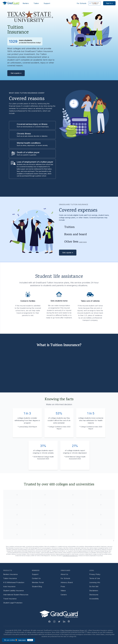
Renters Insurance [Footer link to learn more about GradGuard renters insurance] (10, 574)
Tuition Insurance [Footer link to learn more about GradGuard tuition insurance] (10, 578)
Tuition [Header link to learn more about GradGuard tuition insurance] (36, 3)
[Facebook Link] (49, 622)
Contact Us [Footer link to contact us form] (36, 578)
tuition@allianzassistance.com (70, 556)
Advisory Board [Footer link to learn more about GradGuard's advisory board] (67, 582)
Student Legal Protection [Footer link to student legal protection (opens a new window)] (13, 603)
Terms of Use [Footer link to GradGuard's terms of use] (95, 578)
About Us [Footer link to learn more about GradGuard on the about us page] (64, 574)
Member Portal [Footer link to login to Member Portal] (38, 582)
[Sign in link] (109, 3)
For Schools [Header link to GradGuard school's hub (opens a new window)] (82, 3)
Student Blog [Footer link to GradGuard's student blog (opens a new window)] (37, 586)
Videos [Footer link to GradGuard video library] (63, 591)
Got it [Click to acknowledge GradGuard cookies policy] (30, 640)
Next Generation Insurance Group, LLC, (74, 630)
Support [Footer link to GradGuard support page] (35, 574)
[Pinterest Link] (69, 621)
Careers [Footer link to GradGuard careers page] (64, 595)
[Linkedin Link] (64, 622)
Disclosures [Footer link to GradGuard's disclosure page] (94, 595)
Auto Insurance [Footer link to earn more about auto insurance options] (9, 586)
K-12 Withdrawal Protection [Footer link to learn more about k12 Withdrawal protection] (14, 582)
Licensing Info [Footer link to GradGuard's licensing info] (95, 582)
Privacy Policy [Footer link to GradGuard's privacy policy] (95, 574)
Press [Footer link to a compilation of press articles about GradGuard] (63, 586)
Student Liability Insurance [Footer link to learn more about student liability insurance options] (13, 591)
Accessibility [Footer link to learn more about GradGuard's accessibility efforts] (94, 599)
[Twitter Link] (59, 622)
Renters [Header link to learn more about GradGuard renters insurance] (26, 3)
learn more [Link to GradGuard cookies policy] (22, 640)
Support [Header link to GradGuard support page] (47, 3)
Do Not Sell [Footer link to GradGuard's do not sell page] (94, 586)
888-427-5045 (36, 556)
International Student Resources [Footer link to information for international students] (16, 595)
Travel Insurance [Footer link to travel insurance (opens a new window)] (10, 599)
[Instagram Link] (54, 622)
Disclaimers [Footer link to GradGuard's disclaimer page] (94, 591)
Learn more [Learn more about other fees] (83, 242)
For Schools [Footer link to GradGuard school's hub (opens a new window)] (65, 578)
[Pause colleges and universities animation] (114, 541)
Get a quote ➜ (16, 73)
